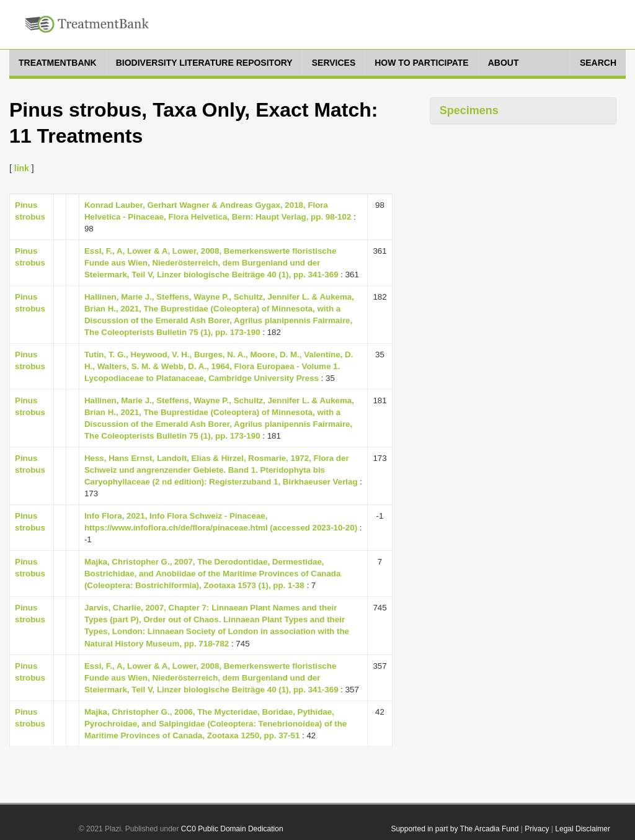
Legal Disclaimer (583, 829)
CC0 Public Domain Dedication (232, 829)
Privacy (537, 829)
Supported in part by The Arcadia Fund (455, 829)
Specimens (469, 110)
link (22, 168)
